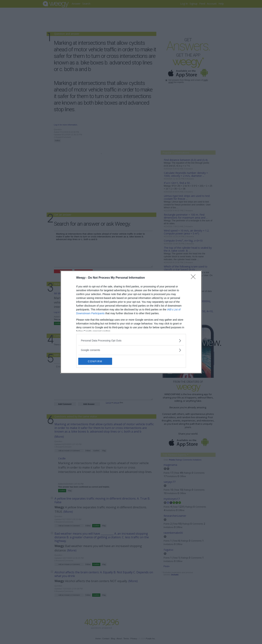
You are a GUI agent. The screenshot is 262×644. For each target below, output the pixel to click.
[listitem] (131, 341)
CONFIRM (96, 361)
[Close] (194, 278)
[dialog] (131, 322)
